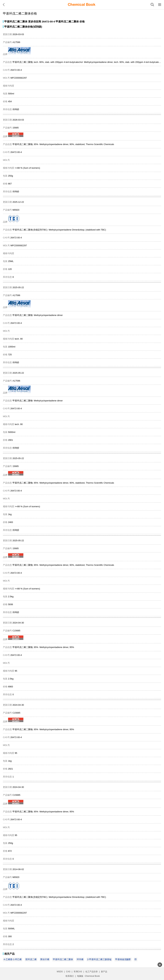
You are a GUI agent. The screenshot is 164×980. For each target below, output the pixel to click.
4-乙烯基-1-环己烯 (13, 959)
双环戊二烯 (31, 959)
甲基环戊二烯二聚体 (16, 21)
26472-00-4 (48, 21)
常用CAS (78, 972)
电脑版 (80, 976)
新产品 (104, 972)
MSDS (60, 972)
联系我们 (70, 976)
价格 (82, 21)
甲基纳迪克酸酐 (123, 959)
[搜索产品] (152, 5)
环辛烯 (80, 959)
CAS (68, 972)
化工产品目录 (92, 972)
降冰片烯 (45, 959)
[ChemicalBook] (82, 5)
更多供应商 (35, 21)
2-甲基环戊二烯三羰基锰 (99, 959)
